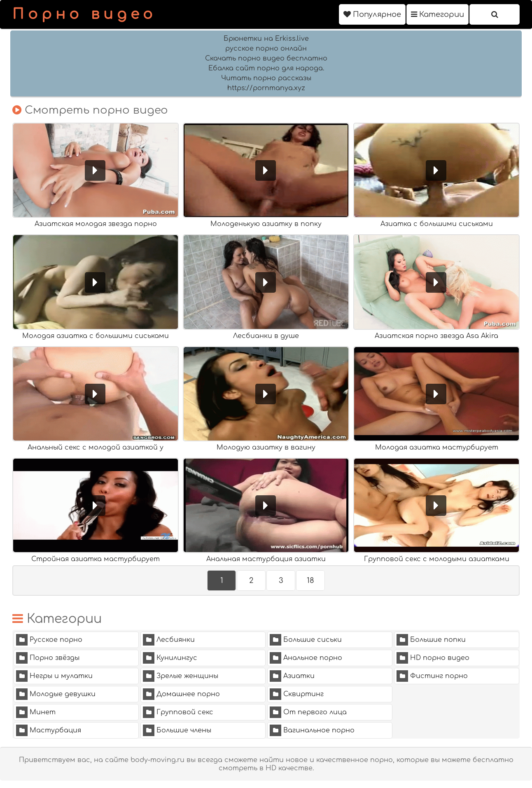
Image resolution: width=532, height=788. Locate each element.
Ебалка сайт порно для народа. (266, 68)
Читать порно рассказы (266, 78)
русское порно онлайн (266, 49)
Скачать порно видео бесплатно (266, 58)
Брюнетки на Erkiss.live (266, 39)
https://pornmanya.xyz (266, 88)
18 (310, 581)
